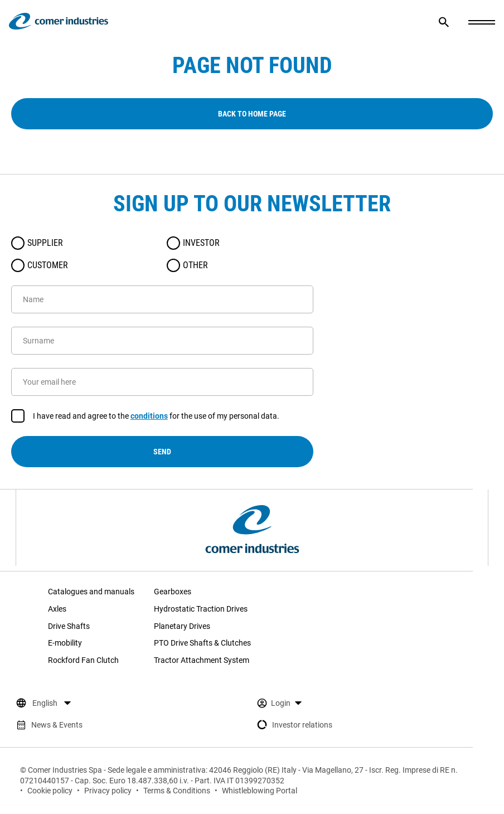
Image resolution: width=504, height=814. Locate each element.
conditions (149, 416)
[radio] (18, 243)
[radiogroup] (162, 254)
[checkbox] (18, 416)
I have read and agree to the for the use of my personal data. (156, 416)
